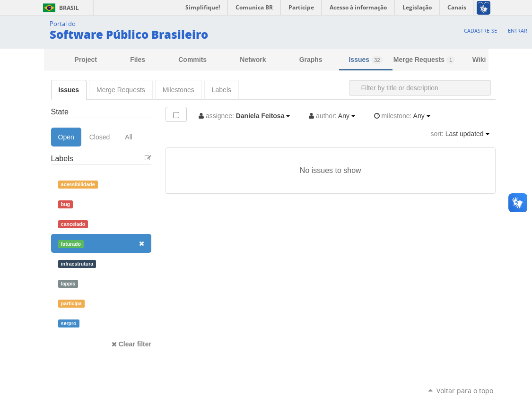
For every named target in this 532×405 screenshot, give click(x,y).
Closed (100, 137)
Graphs (311, 60)
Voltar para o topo (465, 391)
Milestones (179, 90)
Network (253, 60)
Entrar (518, 30)
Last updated (460, 134)
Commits (192, 60)
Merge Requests (424, 60)
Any (332, 116)
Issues (366, 60)
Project (86, 60)
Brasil (59, 8)
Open (66, 137)
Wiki (479, 60)
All (129, 137)
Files (138, 60)
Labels (222, 90)
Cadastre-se (480, 30)
